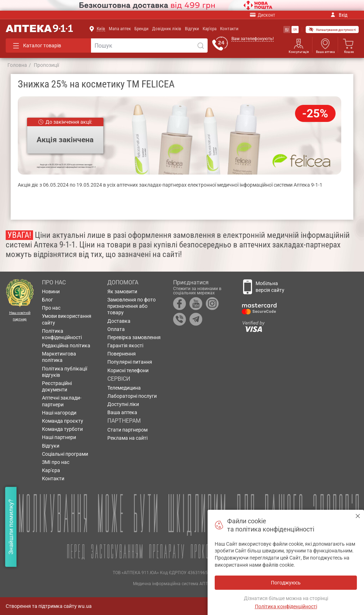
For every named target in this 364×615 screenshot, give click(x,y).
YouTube (196, 304)
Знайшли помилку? (11, 527)
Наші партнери (59, 437)
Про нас (51, 308)
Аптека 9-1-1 (39, 29)
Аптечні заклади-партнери (62, 401)
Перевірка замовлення (134, 337)
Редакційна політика (66, 346)
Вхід (339, 15)
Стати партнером (127, 430)
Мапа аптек (120, 29)
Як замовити (122, 292)
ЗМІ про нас (56, 462)
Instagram (212, 304)
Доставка (119, 321)
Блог (47, 300)
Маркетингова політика (59, 357)
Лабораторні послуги (132, 396)
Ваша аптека (325, 52)
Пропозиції (46, 65)
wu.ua (85, 606)
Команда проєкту (63, 421)
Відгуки (192, 29)
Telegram (196, 319)
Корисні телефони (128, 370)
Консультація (299, 52)
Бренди (141, 29)
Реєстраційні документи (57, 386)
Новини (51, 292)
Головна (17, 65)
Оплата (116, 329)
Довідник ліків (167, 29)
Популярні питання (130, 362)
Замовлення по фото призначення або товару (132, 306)
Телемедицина (124, 388)
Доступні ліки (123, 404)
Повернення (122, 354)
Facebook (180, 304)
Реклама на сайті (127, 438)
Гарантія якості (125, 346)
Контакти (229, 29)
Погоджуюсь (358, 516)
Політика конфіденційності (62, 334)
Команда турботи (62, 429)
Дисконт (263, 15)
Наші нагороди (59, 413)
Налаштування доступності (332, 30)
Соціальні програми (65, 454)
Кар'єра (210, 29)
